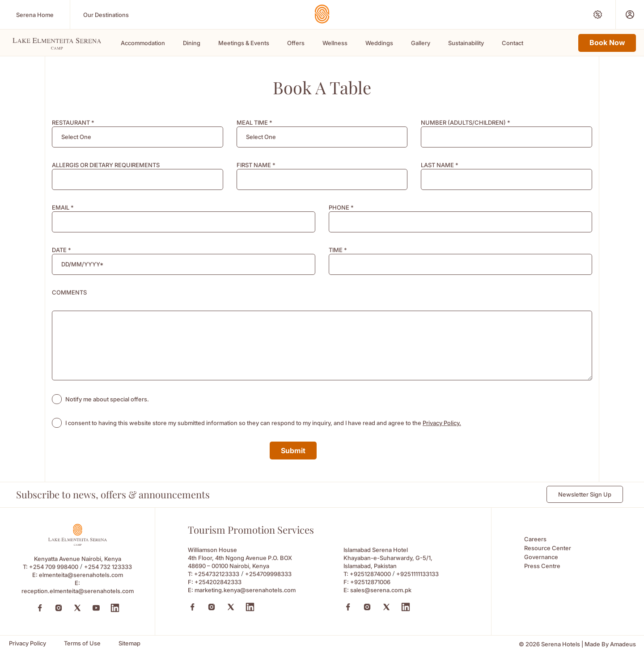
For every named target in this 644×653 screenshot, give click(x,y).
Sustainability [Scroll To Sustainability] (466, 43)
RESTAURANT (73, 122)
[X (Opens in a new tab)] (231, 607)
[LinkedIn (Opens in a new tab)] (115, 608)
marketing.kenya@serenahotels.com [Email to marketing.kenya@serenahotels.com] (245, 590)
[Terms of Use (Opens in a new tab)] (82, 643)
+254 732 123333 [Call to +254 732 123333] (108, 567)
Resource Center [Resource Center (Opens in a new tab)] (548, 548)
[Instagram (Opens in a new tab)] (59, 608)
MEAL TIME (254, 122)
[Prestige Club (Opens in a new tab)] (630, 15)
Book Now (607, 42)
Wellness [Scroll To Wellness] (335, 43)
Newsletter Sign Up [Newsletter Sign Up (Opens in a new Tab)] (585, 494)
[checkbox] (57, 399)
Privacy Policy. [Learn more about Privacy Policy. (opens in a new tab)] (442, 423)
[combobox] (138, 137)
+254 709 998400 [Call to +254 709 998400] (54, 567)
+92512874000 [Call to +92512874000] (370, 574)
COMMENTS (69, 292)
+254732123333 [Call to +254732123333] (217, 574)
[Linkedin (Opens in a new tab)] (250, 607)
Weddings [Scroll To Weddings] (379, 43)
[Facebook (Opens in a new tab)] (40, 608)
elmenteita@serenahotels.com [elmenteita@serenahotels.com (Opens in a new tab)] (81, 575)
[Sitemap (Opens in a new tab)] (129, 643)
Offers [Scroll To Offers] (296, 43)
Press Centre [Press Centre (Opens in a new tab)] (542, 566)
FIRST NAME (256, 165)
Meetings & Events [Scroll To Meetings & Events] (244, 43)
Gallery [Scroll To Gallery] (421, 43)
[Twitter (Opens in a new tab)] (77, 608)
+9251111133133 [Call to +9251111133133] (417, 574)
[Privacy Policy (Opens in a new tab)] (28, 643)
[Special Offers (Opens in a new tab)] (598, 15)
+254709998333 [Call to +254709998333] (268, 574)
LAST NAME (440, 165)
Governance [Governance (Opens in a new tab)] (541, 557)
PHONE (341, 207)
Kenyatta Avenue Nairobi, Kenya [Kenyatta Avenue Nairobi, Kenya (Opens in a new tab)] (78, 559)
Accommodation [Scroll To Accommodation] (143, 43)
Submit (293, 451)
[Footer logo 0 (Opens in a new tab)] (78, 543)
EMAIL (63, 207)
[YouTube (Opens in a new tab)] (96, 608)
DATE (61, 250)
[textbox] (76, 137)
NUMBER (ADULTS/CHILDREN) (466, 122)
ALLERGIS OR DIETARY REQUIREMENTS (106, 165)
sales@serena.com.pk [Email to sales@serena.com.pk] (381, 590)
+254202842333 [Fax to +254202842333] (218, 582)
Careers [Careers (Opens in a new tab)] (535, 539)
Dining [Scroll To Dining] (192, 43)
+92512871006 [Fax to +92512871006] (370, 582)
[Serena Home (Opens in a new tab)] (35, 15)
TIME (338, 250)
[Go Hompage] (322, 14)
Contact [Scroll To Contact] (513, 43)
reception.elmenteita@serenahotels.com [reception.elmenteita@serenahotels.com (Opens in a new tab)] (78, 591)
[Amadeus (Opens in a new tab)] (623, 644)
